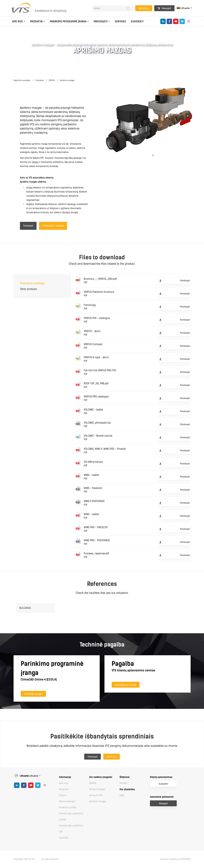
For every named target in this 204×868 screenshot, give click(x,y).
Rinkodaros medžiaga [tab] (32, 283)
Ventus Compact (97, 789)
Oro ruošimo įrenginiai (101, 777)
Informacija (65, 777)
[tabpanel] (153, 120)
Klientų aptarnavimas (161, 777)
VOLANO (123, 783)
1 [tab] (153, 155)
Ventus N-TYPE (96, 795)
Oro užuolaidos (127, 789)
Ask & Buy (144, 8)
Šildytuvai (124, 777)
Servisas (120, 21)
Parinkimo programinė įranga (68, 21)
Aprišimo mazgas (67, 80)
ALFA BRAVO (185, 859)
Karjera (62, 795)
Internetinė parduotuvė (162, 797)
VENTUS (52, 80)
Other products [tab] (29, 289)
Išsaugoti (164, 8)
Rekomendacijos (67, 801)
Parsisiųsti (101, 21)
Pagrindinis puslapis (22, 80)
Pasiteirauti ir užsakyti (53, 226)
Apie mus (17, 21)
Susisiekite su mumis (126, 685)
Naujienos (64, 789)
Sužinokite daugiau (33, 694)
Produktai (36, 21)
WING (122, 796)
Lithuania (183, 8)
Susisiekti (137, 21)
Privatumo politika (68, 807)
